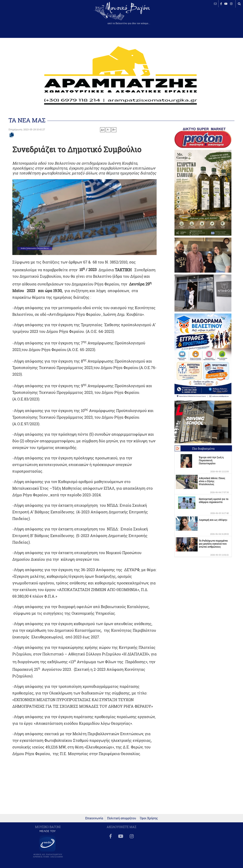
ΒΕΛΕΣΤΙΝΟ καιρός (23, 16)
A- (108, 129)
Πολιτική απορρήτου (122, 818)
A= (114, 130)
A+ (103, 130)
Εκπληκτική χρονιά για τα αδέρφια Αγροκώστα (214, 500)
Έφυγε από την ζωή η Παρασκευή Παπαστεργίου (211, 460)
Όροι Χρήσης (149, 818)
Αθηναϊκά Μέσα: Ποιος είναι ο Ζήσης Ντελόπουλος (212, 481)
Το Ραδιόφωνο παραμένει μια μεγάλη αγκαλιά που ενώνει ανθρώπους (213, 544)
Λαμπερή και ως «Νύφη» (213, 520)
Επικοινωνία (94, 818)
